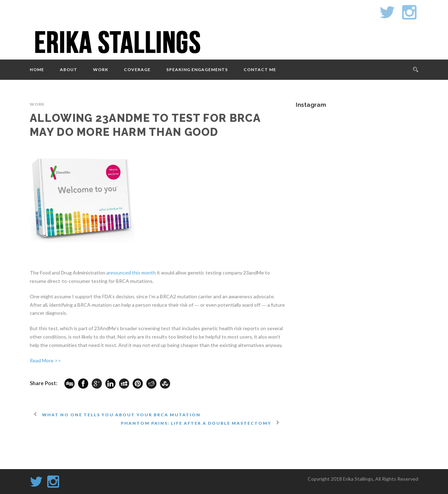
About (69, 69)
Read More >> (45, 360)
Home (37, 69)
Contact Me (260, 69)
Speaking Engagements (197, 69)
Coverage (137, 69)
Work (101, 69)
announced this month (131, 273)
